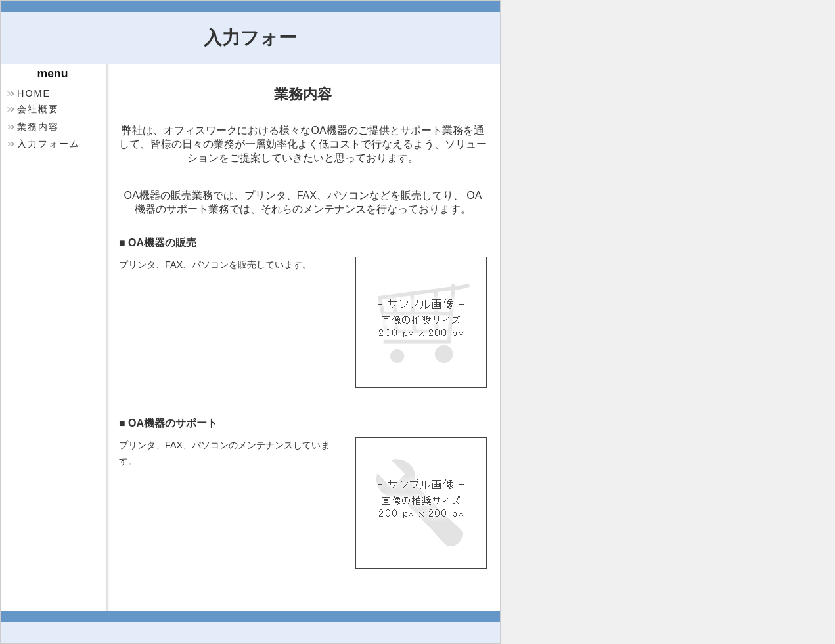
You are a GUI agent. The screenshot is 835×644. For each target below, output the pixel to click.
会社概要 (38, 109)
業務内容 (38, 127)
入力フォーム (49, 144)
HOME (34, 93)
